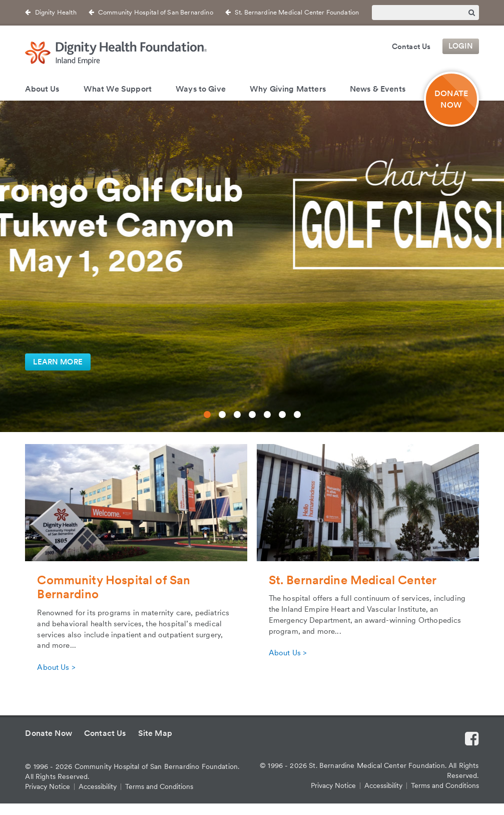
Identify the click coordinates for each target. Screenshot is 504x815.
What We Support (118, 89)
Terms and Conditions (159, 786)
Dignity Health (56, 12)
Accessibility (98, 786)
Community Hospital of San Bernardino (156, 12)
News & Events (378, 89)
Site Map (155, 733)
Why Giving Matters (288, 89)
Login (461, 47)
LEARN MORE (58, 362)
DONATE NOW (451, 99)
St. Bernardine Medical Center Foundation (297, 12)
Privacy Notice (48, 786)
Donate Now (49, 733)
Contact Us (411, 47)
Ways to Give (201, 89)
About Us (42, 89)
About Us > (56, 667)
